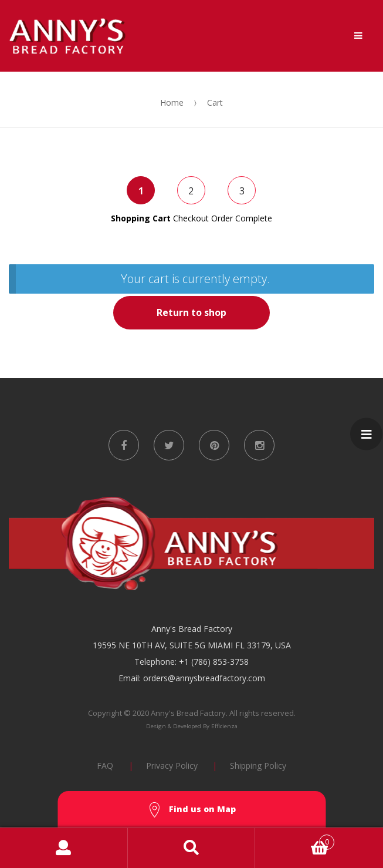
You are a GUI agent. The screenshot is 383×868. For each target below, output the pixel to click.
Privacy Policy (172, 766)
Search (192, 848)
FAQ (105, 766)
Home (172, 102)
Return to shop (192, 312)
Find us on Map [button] (192, 810)
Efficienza (224, 726)
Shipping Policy (258, 766)
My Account (64, 848)
